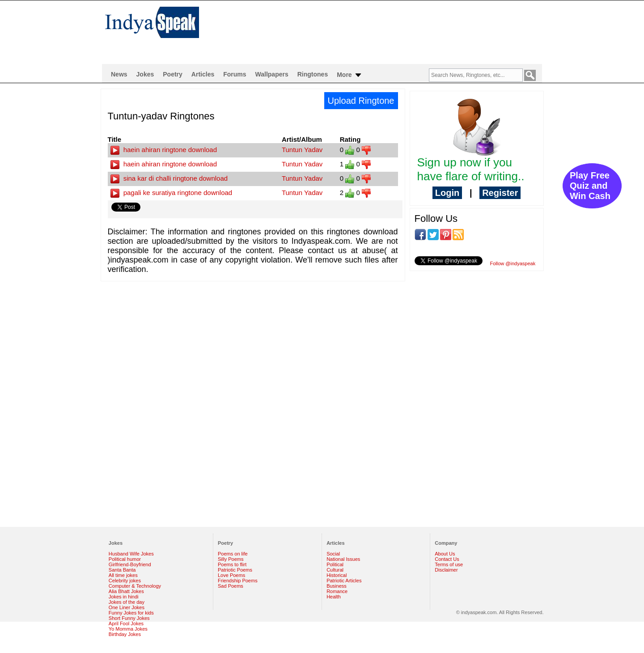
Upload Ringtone (361, 101)
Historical (337, 575)
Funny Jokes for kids (131, 613)
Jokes (145, 74)
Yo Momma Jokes (128, 629)
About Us (445, 554)
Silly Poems (231, 559)
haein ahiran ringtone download (164, 150)
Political (335, 564)
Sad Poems (231, 586)
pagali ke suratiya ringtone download (172, 193)
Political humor (125, 559)
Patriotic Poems (235, 570)
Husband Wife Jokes (131, 554)
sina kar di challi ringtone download (169, 178)
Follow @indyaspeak (513, 263)
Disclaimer (446, 570)
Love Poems (231, 575)
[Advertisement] (380, 30)
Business (337, 586)
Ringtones (313, 74)
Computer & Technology (135, 586)
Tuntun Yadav (302, 150)
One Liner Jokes (127, 607)
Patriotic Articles (344, 581)
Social (333, 554)
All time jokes (123, 575)
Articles (203, 74)
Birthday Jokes (125, 634)
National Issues (343, 559)
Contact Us (447, 559)
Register (500, 193)
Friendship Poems (238, 581)
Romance (337, 591)
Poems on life (233, 554)
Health (334, 597)
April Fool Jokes (126, 623)
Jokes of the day (127, 602)
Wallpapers (272, 74)
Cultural (335, 570)
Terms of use (449, 564)
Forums (235, 74)
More (350, 75)
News (119, 74)
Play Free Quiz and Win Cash (590, 186)
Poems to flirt (232, 564)
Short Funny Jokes (129, 618)
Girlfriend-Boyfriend (130, 564)
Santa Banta (122, 570)
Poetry (173, 74)
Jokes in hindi (124, 597)
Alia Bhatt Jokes (126, 591)
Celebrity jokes (125, 581)
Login (447, 193)
